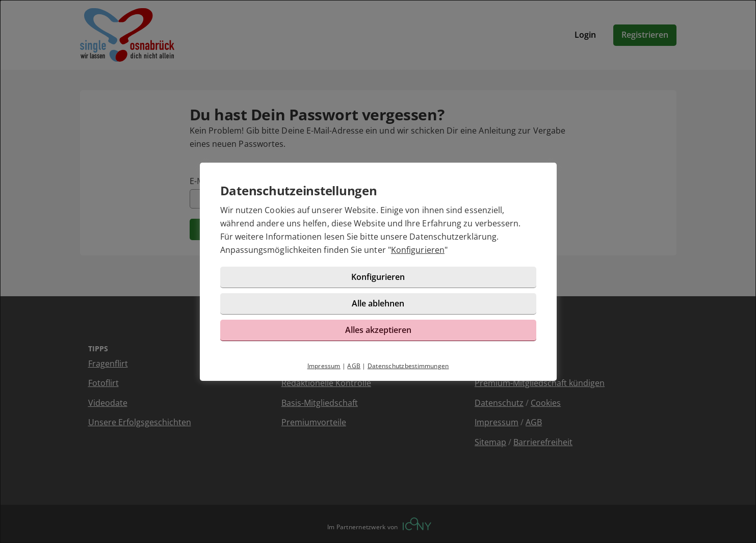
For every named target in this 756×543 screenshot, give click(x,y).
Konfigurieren (418, 250)
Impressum (324, 366)
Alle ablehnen (378, 303)
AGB (354, 366)
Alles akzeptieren (378, 330)
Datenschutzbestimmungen (408, 366)
